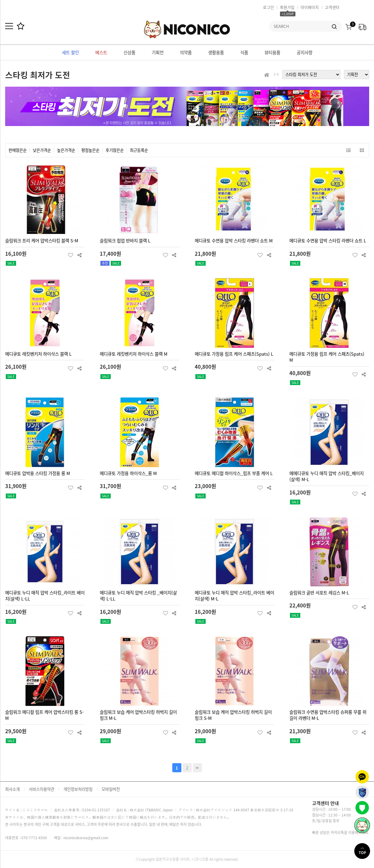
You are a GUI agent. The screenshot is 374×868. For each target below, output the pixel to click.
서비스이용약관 (42, 789)
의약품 (186, 52)
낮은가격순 (42, 150)
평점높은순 (90, 150)
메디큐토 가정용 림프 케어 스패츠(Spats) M (327, 357)
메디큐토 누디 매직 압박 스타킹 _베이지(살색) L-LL (138, 596)
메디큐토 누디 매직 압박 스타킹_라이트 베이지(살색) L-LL (45, 596)
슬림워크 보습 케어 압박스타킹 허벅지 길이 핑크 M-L (138, 715)
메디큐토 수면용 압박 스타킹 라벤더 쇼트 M (234, 241)
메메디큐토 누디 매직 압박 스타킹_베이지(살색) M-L (327, 476)
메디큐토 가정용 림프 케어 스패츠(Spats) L (234, 354)
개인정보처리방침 (78, 789)
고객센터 (332, 7)
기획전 (158, 52)
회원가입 (287, 7)
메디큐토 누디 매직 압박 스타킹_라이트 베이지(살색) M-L (234, 596)
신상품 (129, 52)
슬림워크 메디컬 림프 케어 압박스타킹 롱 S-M (44, 715)
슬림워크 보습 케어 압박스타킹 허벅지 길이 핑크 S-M (233, 715)
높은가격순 (66, 150)
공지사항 (305, 52)
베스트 (101, 52)
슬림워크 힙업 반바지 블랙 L (125, 241)
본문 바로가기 (0, 0)
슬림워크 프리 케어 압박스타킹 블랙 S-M (42, 241)
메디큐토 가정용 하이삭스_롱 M (128, 473)
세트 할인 (70, 52)
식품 (244, 52)
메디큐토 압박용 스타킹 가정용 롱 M (38, 473)
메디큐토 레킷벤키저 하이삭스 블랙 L (38, 354)
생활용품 (216, 52)
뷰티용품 (272, 52)
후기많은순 (115, 150)
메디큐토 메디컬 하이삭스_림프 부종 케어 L (234, 473)
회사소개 (12, 789)
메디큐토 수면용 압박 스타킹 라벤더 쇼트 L (328, 241)
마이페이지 (310, 7)
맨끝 (197, 768)
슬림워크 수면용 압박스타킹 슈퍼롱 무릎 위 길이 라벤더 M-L (328, 715)
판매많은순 (18, 150)
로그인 (268, 7)
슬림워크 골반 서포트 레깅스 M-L (319, 593)
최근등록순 (139, 150)
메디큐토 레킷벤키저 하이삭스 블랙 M (134, 354)
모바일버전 (111, 789)
